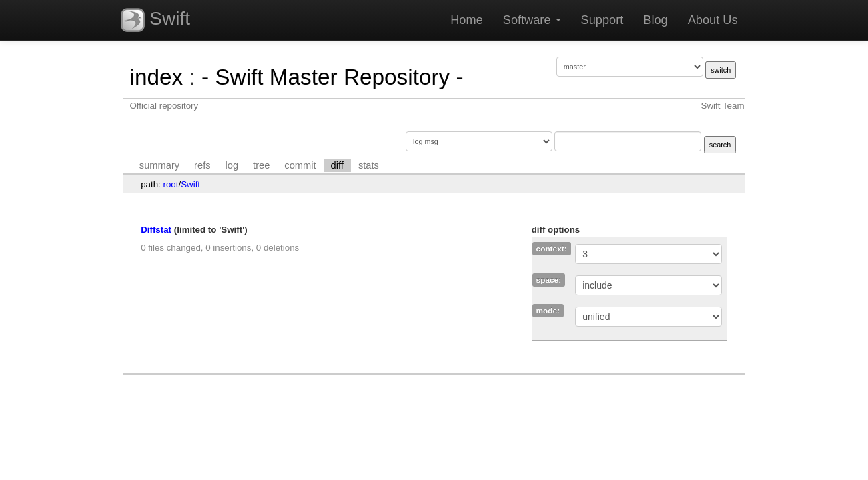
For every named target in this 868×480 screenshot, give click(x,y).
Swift (155, 20)
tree (261, 165)
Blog (655, 20)
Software (532, 20)
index (157, 77)
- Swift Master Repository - (333, 77)
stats (369, 165)
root (171, 184)
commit (300, 165)
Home (467, 20)
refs (202, 165)
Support (602, 20)
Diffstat (156, 230)
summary (159, 165)
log (232, 165)
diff (337, 165)
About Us (713, 20)
